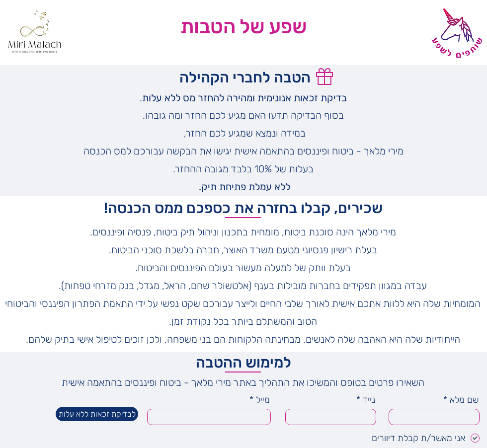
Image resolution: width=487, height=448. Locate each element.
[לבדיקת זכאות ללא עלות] (97, 414)
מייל (263, 400)
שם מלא (464, 400)
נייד (369, 400)
